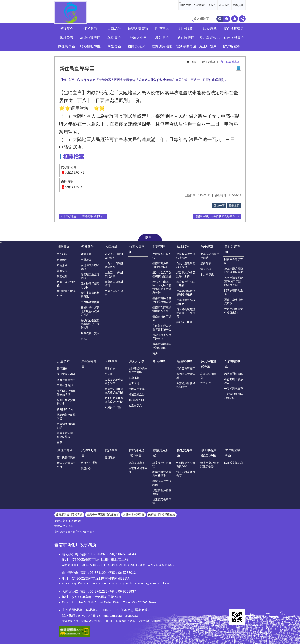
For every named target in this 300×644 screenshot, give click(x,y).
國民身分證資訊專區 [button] (139, 46)
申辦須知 (86, 260)
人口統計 (111, 247)
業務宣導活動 (137, 394)
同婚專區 (111, 450)
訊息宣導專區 (137, 463)
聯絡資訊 (238, 5)
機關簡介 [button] (66, 29)
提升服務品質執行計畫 (66, 402)
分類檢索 (199, 5)
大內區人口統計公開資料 (114, 265)
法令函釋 (206, 269)
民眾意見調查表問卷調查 (114, 382)
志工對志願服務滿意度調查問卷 (114, 400)
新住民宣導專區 (230, 62)
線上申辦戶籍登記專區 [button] (210, 46)
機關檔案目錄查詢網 (66, 426)
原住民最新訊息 (66, 458)
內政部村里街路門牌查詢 (162, 337)
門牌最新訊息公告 (162, 256)
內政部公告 (69, 167)
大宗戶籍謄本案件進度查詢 (234, 311)
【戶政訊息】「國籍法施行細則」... (84, 216)
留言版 (109, 374)
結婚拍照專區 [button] (90, 46)
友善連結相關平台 (210, 376)
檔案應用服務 (161, 453)
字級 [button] (235, 19)
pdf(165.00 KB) (75, 173)
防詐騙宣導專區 (232, 453)
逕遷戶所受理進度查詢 (234, 302)
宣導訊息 (206, 383)
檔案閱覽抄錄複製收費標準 (162, 474)
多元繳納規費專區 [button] (210, 38)
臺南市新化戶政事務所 (71, 13)
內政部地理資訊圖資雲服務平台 (162, 328)
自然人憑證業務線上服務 (186, 265)
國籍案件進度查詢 (234, 261)
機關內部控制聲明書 (66, 417)
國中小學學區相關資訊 (90, 295)
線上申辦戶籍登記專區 (209, 453)
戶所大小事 (137, 361)
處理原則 (67, 182)
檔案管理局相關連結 (162, 492)
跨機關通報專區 (234, 374)
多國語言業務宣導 (186, 376)
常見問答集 (207, 274)
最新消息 (62, 369)
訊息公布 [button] (66, 38)
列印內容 (239, 68)
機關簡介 (64, 247)
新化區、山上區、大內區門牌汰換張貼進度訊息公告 (162, 287)
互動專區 (111, 361)
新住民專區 (209, 62)
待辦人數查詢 (138, 29)
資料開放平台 (65, 409)
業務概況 (62, 276)
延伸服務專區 (232, 364)
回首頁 (212, 5)
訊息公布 (64, 361)
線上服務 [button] (186, 29)
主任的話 (62, 254)
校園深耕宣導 (137, 389)
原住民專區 (65, 450)
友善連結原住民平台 (66, 465)
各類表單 (86, 254)
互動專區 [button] (114, 38)
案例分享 (206, 263)
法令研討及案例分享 (186, 474)
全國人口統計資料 (114, 293)
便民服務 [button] (90, 29)
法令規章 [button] (210, 29)
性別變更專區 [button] (186, 46)
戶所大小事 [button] (138, 38)
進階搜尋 (227, 19)
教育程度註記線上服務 (186, 284)
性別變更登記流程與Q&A (186, 465)
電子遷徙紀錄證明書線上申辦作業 (186, 313)
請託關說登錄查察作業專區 (138, 370)
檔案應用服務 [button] (162, 46)
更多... (85, 339)
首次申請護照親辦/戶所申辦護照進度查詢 (234, 281)
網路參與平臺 (113, 407)
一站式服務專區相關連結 (234, 396)
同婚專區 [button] (114, 46)
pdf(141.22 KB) (75, 187)
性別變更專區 (185, 453)
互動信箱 (110, 369)
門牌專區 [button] (162, 29)
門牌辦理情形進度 (234, 292)
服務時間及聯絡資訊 (90, 267)
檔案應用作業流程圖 (162, 483)
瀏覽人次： (61, 526)
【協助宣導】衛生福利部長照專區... (216, 216)
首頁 (194, 62)
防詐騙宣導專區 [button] (234, 46)
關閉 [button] (148, 237)
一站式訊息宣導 (234, 389)
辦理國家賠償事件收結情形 (66, 393)
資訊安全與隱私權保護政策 (103, 515)
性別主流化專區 (66, 374)
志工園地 (134, 383)
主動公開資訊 (65, 385)
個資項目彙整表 (66, 380)
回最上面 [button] (234, 206)
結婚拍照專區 (89, 453)
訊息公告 (86, 468)
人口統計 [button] (114, 29)
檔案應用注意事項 (162, 465)
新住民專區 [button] (186, 38)
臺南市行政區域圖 (162, 318)
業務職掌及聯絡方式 (66, 293)
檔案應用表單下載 (162, 501)
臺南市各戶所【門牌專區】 (161, 265)
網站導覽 (185, 5)
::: (180, 2)
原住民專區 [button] (66, 46)
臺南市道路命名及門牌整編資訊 (162, 300)
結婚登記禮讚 (89, 463)
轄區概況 (62, 271)
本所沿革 (62, 265)
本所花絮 (134, 378)
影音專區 (162, 38)
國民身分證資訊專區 (137, 453)
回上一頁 (219, 206)
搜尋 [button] (220, 19)
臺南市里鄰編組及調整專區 (162, 346)
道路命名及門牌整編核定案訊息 (162, 274)
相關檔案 (73, 157)
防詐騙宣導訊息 (234, 463)
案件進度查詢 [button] (234, 29)
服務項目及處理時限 (90, 276)
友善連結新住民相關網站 (186, 385)
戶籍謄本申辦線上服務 (186, 302)
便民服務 (87, 247)
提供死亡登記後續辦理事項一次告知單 (90, 324)
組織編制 (62, 260)
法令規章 (207, 247)
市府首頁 (224, 5)
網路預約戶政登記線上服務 (186, 274)
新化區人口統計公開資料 (114, 256)
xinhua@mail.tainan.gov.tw (119, 616)
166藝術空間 (136, 400)
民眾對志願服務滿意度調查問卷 (114, 391)
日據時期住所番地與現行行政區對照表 (90, 311)
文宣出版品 (135, 406)
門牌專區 (159, 247)
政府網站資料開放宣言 (69, 515)
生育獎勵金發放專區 (234, 381)
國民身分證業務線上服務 (186, 256)
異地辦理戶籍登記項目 (90, 285)
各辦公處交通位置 (66, 284)
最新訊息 (110, 458)
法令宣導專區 (90, 38)
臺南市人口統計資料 (114, 284)
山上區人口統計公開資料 (114, 274)
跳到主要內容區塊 (2, 2)
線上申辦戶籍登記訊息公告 (210, 465)
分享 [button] (242, 19)
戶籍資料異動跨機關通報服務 (186, 293)
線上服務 (183, 247)
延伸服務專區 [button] (234, 38)
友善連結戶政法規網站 (210, 256)
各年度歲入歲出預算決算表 (66, 435)
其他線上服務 (184, 322)
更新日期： (61, 521)
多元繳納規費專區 (209, 364)
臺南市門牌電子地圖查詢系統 (162, 309)
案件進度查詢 (232, 249)
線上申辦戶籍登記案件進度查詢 (234, 270)
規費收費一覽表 (90, 333)
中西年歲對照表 (90, 302)
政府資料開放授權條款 (162, 515)
